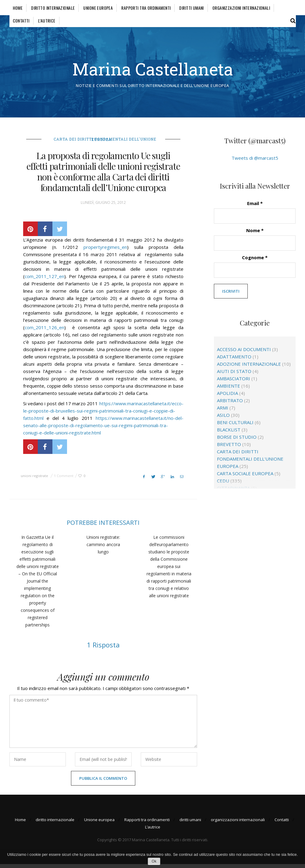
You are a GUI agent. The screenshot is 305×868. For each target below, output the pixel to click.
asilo (223, 419)
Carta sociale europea (245, 478)
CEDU (223, 485)
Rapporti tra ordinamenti (146, 8)
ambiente (229, 390)
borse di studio (237, 441)
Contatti (21, 21)
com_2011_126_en (44, 331)
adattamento (234, 361)
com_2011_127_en (44, 280)
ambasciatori (234, 383)
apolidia (227, 397)
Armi (223, 412)
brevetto (229, 448)
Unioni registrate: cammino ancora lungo (103, 548)
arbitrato (230, 405)
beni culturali (235, 427)
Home (18, 8)
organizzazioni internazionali (241, 8)
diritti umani (191, 8)
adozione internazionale (249, 368)
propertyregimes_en (105, 251)
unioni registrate (34, 479)
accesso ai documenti (244, 354)
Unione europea (98, 8)
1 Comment (64, 479)
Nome (255, 234)
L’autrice (47, 21)
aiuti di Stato (234, 375)
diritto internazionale (53, 8)
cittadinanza (233, 492)
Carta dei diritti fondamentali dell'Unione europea (105, 143)
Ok (154, 861)
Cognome (255, 261)
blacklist (229, 434)
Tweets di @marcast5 (255, 162)
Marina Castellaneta (152, 71)
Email (255, 207)
